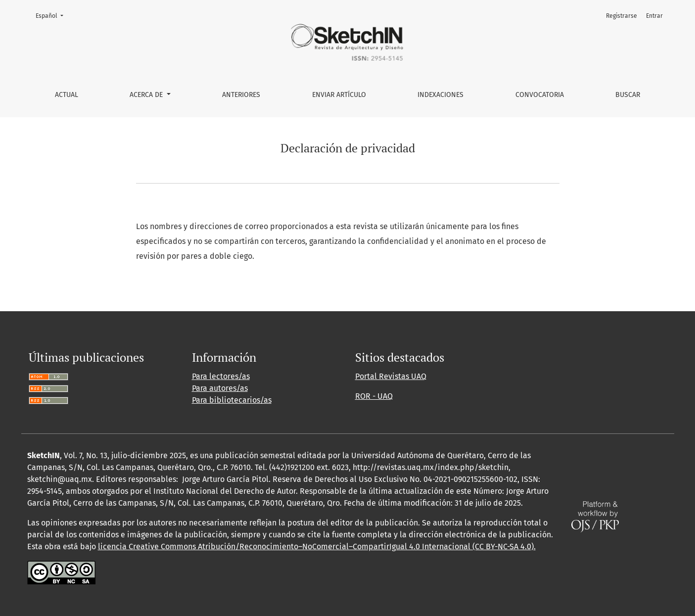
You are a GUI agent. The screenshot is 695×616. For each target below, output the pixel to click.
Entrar (654, 16)
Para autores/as (220, 388)
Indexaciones (440, 95)
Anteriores (241, 95)
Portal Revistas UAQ (391, 376)
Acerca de (147, 95)
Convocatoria (540, 95)
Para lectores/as (221, 376)
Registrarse (622, 16)
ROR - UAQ (374, 396)
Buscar (628, 95)
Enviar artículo (339, 95)
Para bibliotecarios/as (232, 400)
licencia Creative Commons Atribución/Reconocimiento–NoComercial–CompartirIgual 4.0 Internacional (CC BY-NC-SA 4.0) (316, 546)
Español (52, 15)
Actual (67, 95)
